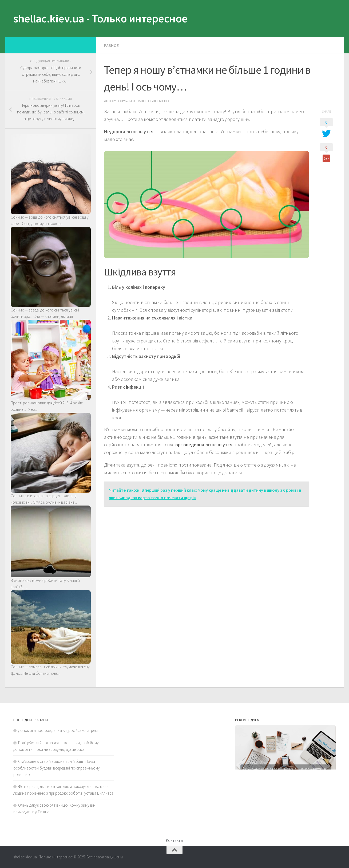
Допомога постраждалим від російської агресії (58, 730)
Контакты (174, 840)
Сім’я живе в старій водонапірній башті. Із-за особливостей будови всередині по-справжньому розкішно (57, 768)
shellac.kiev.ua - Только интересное (100, 18)
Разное (111, 45)
